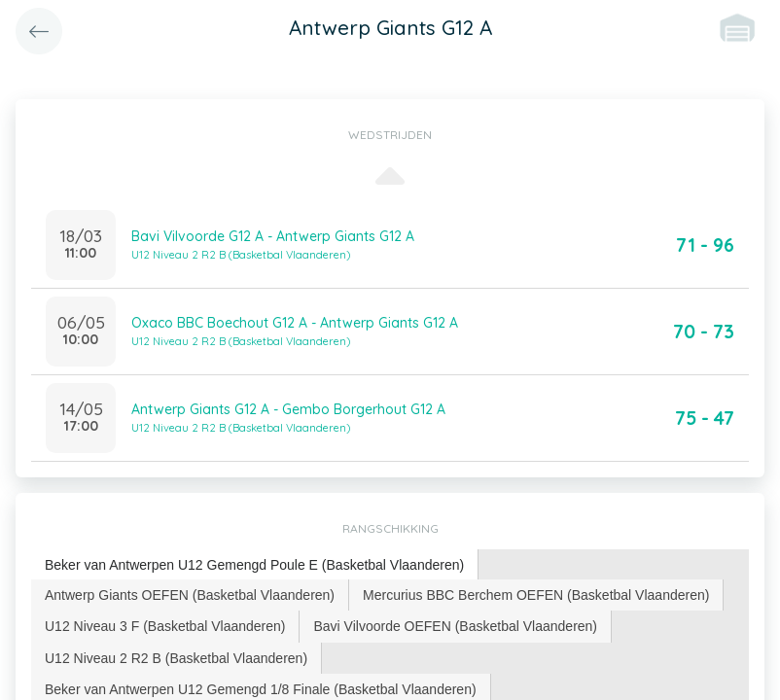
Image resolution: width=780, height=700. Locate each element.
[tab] (255, 565)
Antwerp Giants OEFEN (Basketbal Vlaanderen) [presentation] (190, 595)
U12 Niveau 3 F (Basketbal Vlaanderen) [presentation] (165, 626)
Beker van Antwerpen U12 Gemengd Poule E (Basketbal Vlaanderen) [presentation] (254, 565)
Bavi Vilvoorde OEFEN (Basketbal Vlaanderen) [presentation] (455, 626)
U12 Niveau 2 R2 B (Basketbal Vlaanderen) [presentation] (176, 658)
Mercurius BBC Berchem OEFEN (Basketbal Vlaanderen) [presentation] (536, 595)
